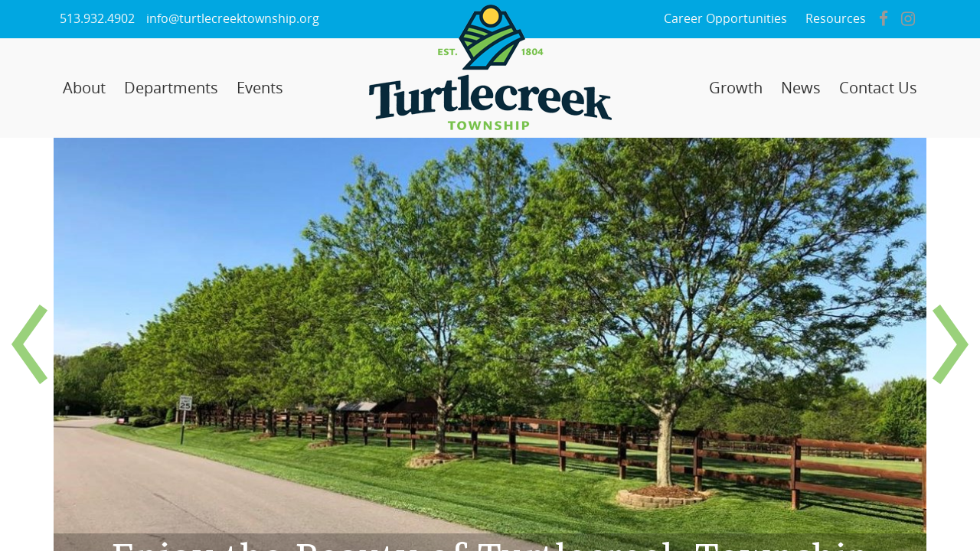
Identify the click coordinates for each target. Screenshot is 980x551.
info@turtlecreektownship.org (233, 19)
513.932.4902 (97, 19)
